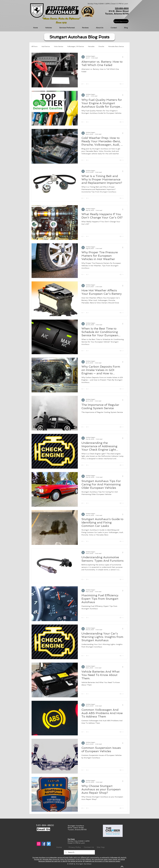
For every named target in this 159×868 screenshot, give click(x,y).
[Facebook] (44, 844)
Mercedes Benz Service (116, 46)
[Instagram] (39, 844)
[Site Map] (101, 847)
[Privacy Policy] (75, 847)
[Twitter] (49, 844)
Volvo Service (59, 46)
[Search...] (79, 852)
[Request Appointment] (121, 21)
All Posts (34, 46)
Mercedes (91, 46)
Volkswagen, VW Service (76, 46)
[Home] (59, 847)
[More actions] (123, 57)
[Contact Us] (89, 847)
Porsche (101, 46)
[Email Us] (43, 829)
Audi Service (46, 46)
